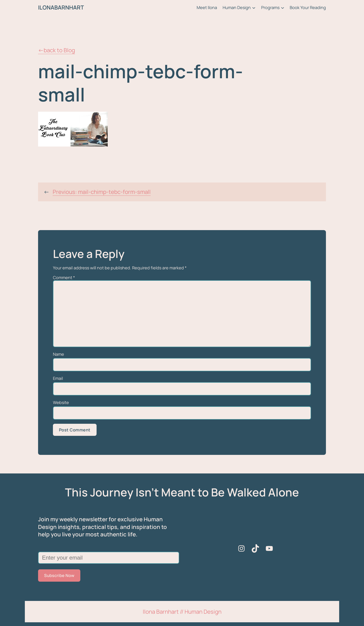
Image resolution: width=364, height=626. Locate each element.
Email (58, 378)
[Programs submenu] (283, 7)
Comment (64, 277)
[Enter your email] (109, 558)
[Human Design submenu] (254, 7)
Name (58, 354)
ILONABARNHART (61, 7)
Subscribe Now (59, 575)
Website (61, 402)
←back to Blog (57, 50)
